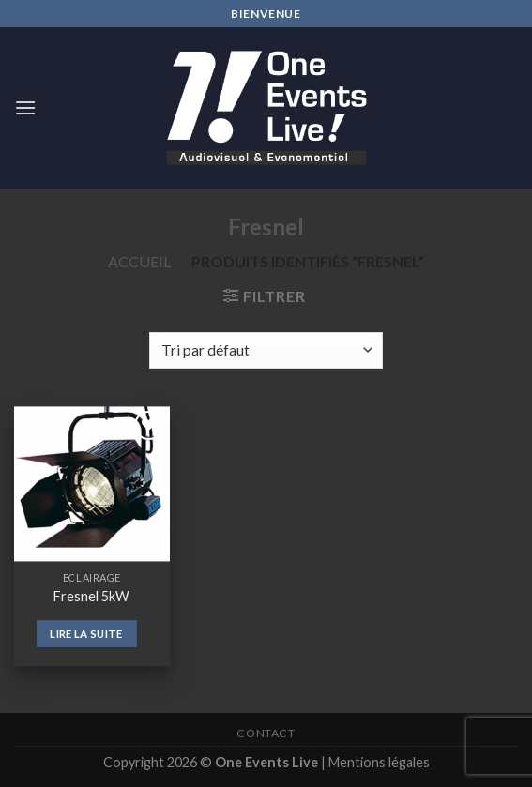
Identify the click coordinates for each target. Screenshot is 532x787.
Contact (266, 733)
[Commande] (266, 350)
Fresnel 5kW (91, 596)
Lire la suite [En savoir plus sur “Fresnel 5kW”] (86, 634)
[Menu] (25, 107)
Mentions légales (379, 762)
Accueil (139, 261)
